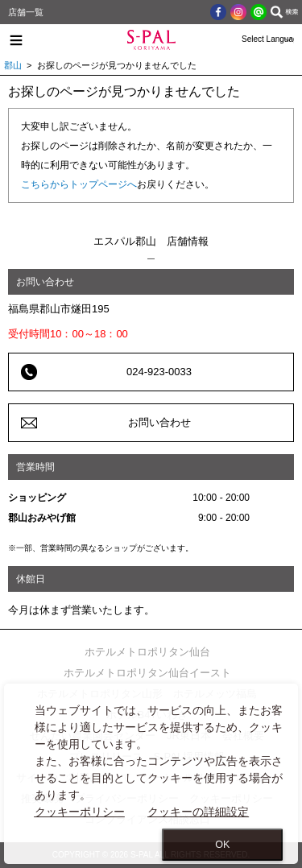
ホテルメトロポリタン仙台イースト (147, 673)
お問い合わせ (159, 422)
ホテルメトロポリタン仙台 (147, 652)
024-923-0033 (159, 372)
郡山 (13, 65)
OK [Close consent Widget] (222, 845)
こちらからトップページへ (79, 184)
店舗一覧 (26, 12)
